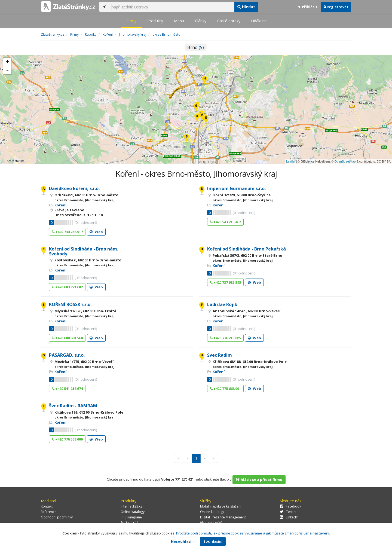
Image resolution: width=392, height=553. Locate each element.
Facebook (290, 506)
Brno (196, 47)
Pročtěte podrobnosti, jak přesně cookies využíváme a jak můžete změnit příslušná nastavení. (253, 533)
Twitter (288, 512)
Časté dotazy (229, 21)
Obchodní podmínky (57, 517)
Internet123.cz (131, 506)
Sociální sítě (130, 523)
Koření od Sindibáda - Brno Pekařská (246, 249)
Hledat (246, 7)
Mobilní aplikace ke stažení (221, 506)
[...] (171, 7)
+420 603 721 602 (67, 287)
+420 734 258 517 (67, 232)
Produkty (155, 21)
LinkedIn (289, 517)
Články (201, 21)
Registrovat (336, 7)
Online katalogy (133, 512)
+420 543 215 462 (225, 222)
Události (258, 21)
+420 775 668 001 (225, 389)
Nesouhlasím (183, 541)
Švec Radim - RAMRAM (73, 406)
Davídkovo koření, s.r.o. (74, 188)
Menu (179, 21)
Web (96, 232)
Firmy (131, 21)
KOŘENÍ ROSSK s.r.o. (70, 304)
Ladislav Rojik (222, 304)
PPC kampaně (131, 517)
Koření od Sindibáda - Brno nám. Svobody (84, 251)
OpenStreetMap (345, 161)
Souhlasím (213, 541)
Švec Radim (220, 355)
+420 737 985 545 (225, 282)
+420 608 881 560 (67, 338)
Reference (49, 512)
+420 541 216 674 (67, 389)
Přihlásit (308, 7)
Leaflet (291, 161)
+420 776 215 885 (225, 338)
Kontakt (47, 506)
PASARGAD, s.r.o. (67, 355)
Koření (60, 205)
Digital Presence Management (223, 517)
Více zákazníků (211, 523)
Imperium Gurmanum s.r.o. (236, 188)
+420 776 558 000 (67, 439)
